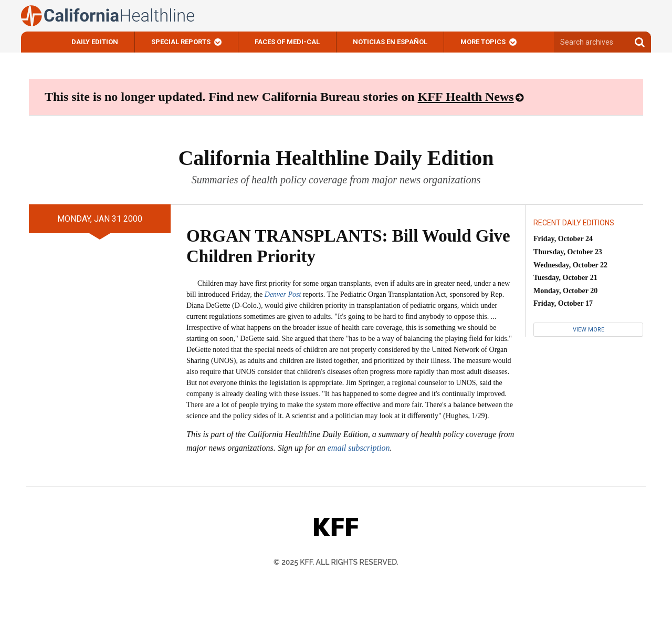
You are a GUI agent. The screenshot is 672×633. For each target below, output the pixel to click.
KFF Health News (466, 97)
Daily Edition (95, 42)
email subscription (359, 448)
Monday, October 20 (565, 291)
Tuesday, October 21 (565, 278)
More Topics (483, 42)
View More (589, 330)
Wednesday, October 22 (570, 265)
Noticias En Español (390, 42)
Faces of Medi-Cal (287, 42)
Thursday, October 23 (568, 252)
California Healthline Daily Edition (336, 158)
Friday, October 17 (563, 303)
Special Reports (181, 42)
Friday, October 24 (563, 239)
